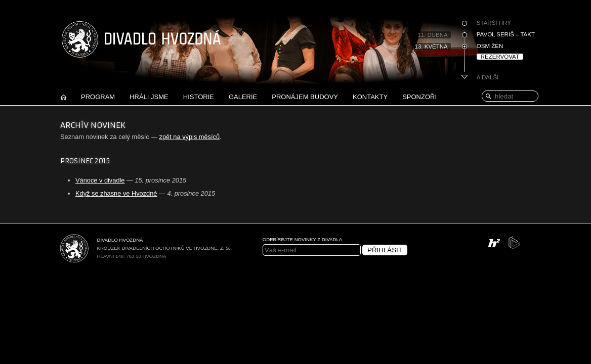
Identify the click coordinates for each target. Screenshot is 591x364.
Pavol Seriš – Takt (506, 34)
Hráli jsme (149, 97)
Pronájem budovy (305, 97)
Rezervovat (500, 57)
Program (98, 97)
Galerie (243, 97)
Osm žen (490, 46)
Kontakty (370, 97)
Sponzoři (419, 97)
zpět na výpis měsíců (190, 137)
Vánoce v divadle (100, 180)
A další (488, 77)
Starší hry (494, 23)
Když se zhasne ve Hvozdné (116, 193)
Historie (199, 97)
